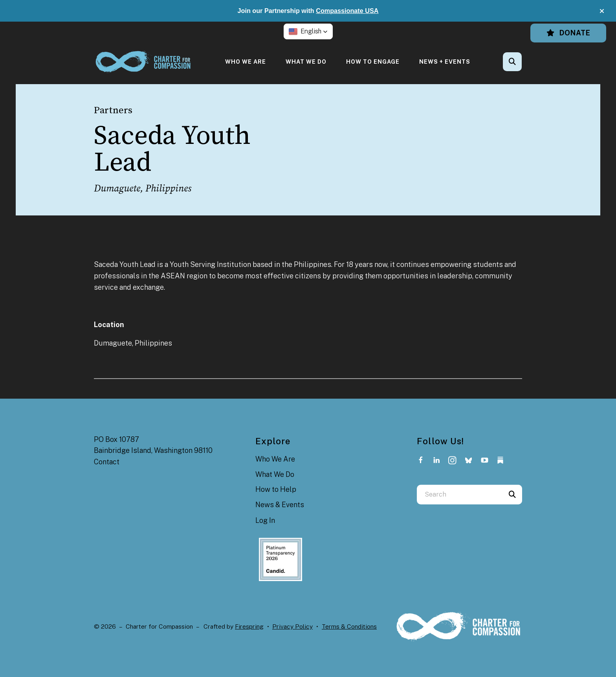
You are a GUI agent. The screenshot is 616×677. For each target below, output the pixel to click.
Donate (568, 33)
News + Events (445, 62)
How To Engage (373, 62)
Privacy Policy (292, 626)
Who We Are (246, 62)
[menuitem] (246, 62)
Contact (107, 462)
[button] (602, 11)
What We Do (306, 62)
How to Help (276, 489)
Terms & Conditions (349, 626)
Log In (265, 520)
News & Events (280, 505)
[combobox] (460, 495)
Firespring (249, 626)
